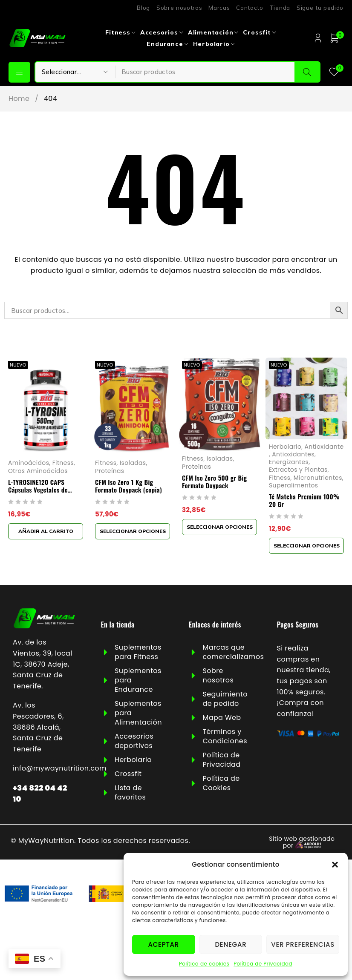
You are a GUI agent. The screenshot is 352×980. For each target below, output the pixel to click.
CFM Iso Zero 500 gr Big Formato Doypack (214, 481)
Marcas (219, 8)
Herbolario (285, 447)
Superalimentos (293, 485)
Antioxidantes (293, 454)
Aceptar (164, 944)
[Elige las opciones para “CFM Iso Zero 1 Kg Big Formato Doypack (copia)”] (133, 531)
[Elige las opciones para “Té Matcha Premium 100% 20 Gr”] (306, 545)
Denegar (231, 944)
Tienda (280, 8)
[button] (335, 865)
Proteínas (110, 470)
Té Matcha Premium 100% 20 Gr (304, 500)
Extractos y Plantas (298, 470)
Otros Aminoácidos (38, 470)
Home (19, 99)
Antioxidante (324, 447)
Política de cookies (204, 964)
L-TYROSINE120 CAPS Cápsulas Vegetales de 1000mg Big (38, 489)
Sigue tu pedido (320, 8)
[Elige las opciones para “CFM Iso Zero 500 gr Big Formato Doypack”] (219, 527)
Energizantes (289, 462)
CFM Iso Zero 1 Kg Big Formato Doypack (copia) (128, 485)
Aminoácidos (29, 463)
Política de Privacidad (263, 964)
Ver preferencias (303, 944)
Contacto (250, 8)
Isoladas (133, 463)
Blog (143, 8)
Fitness (63, 463)
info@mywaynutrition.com (60, 768)
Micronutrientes (318, 477)
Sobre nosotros (179, 8)
